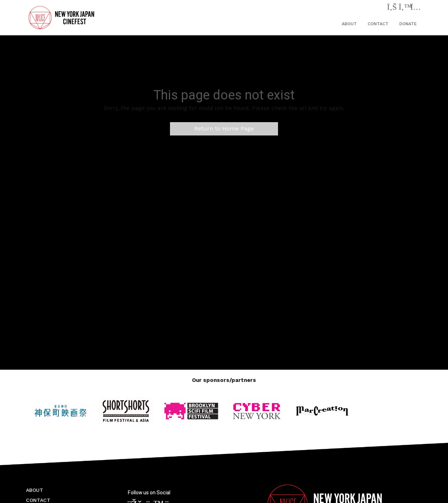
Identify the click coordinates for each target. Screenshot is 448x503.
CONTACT (378, 24)
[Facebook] (392, 8)
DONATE (408, 24)
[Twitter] (404, 8)
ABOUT (349, 24)
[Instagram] (416, 8)
